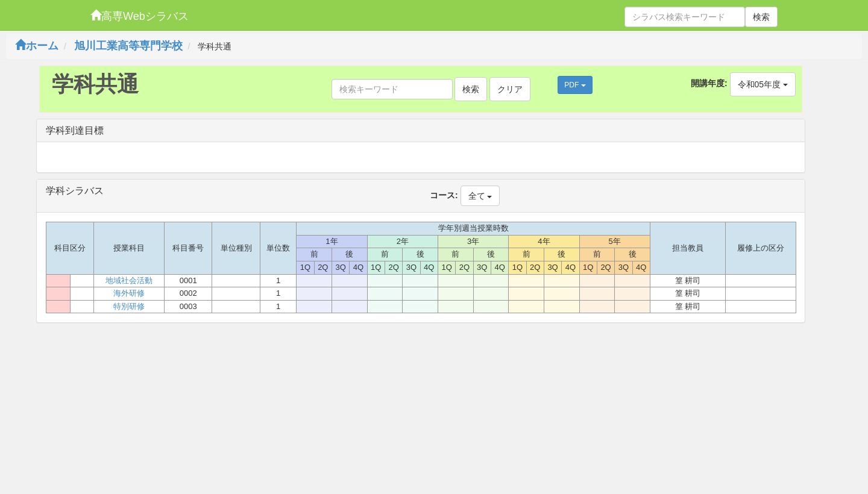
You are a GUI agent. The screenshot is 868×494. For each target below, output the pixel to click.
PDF (575, 85)
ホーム (37, 46)
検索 (761, 17)
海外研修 (129, 293)
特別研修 (129, 306)
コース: (444, 195)
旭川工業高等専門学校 (128, 46)
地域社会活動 (129, 280)
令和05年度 (763, 84)
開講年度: (709, 83)
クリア (510, 89)
